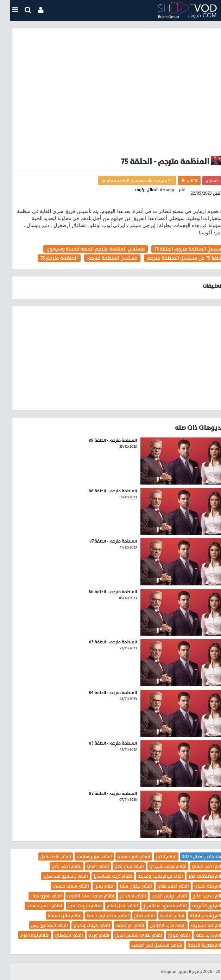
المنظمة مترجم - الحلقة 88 (103, 491)
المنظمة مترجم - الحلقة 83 (103, 743)
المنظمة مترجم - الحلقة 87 (103, 541)
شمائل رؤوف (137, 190)
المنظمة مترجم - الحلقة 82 (103, 793)
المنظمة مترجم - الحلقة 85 (103, 642)
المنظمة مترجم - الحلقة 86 (103, 592)
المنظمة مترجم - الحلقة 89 (103, 440)
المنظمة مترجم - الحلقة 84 (103, 693)
